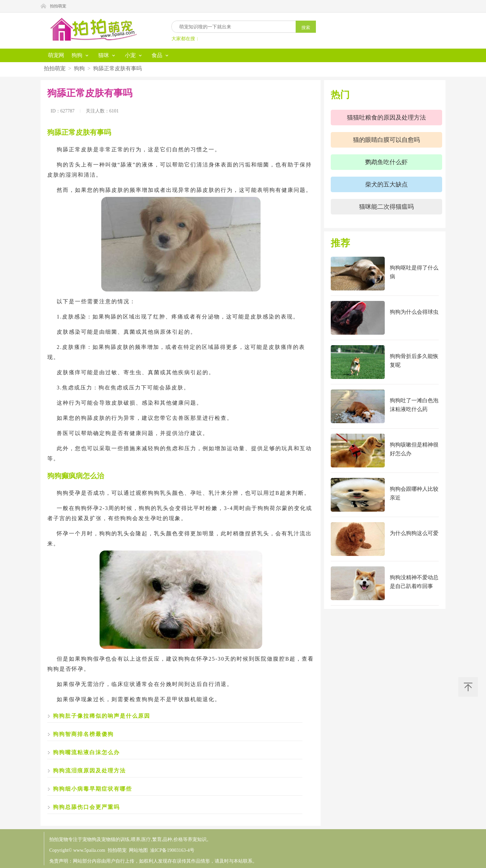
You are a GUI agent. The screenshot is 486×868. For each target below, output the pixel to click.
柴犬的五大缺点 (386, 184)
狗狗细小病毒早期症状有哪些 (92, 789)
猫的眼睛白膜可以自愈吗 (386, 140)
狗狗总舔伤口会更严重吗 (86, 807)
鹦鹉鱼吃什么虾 (386, 162)
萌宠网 (56, 55)
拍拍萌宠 (58, 6)
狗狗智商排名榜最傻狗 (83, 734)
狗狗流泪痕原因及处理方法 (89, 771)
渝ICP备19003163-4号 (172, 850)
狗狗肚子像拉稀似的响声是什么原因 (102, 716)
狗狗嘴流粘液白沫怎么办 (86, 752)
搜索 (306, 28)
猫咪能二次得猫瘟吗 (386, 207)
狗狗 (79, 68)
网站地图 (138, 850)
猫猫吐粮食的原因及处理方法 (386, 118)
